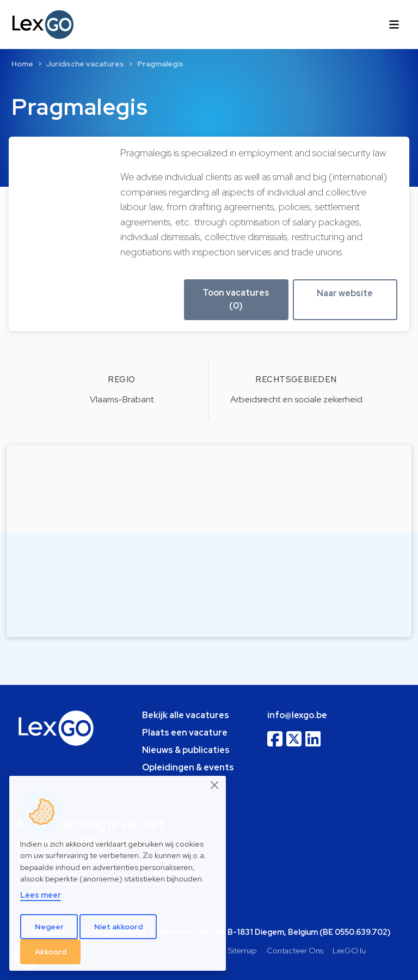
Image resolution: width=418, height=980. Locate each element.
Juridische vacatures (85, 64)
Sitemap (242, 950)
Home (22, 64)
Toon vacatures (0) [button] (236, 299)
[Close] (215, 785)
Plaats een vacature (185, 733)
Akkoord (51, 952)
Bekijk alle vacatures (186, 715)
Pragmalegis (160, 64)
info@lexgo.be (297, 715)
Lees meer (41, 895)
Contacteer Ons (295, 950)
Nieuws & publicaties (186, 750)
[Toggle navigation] (394, 24)
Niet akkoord (118, 927)
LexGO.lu (349, 950)
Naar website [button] (345, 293)
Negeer (49, 927)
